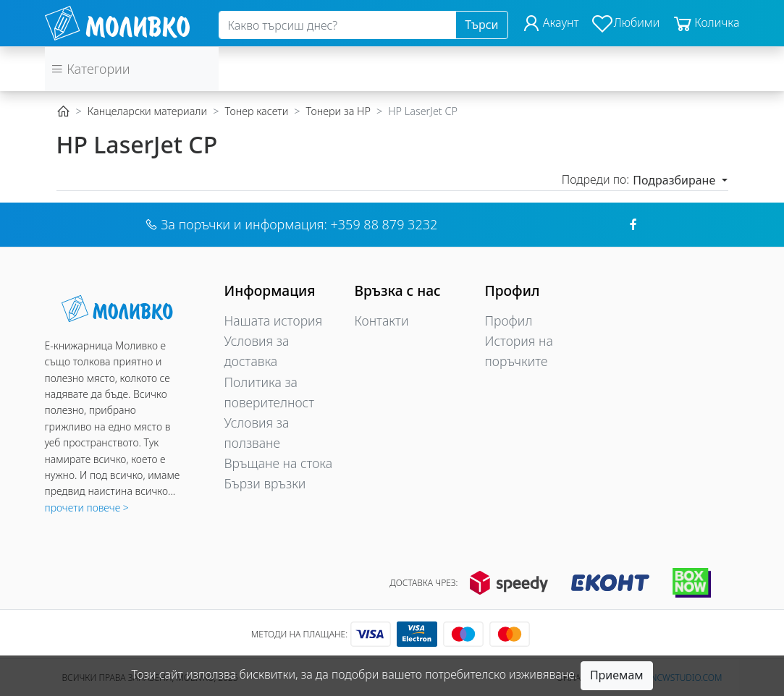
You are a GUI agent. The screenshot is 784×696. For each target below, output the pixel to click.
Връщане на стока (279, 463)
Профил (509, 321)
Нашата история (274, 321)
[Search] (338, 25)
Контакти (382, 321)
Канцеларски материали (147, 111)
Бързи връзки (265, 483)
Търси (481, 25)
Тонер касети (256, 111)
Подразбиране (675, 180)
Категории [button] (90, 69)
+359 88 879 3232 (384, 224)
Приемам (617, 675)
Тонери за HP (338, 111)
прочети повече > (87, 508)
